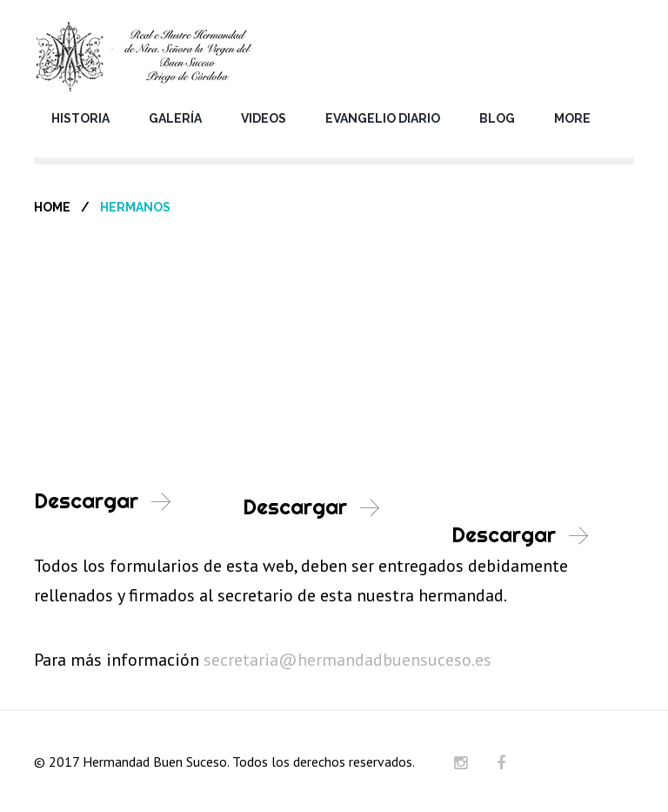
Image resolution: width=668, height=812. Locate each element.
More (572, 118)
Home (52, 207)
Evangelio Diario (383, 118)
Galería (175, 118)
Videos (264, 118)
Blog (497, 118)
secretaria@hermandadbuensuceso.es (347, 660)
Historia (80, 118)
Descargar (86, 500)
